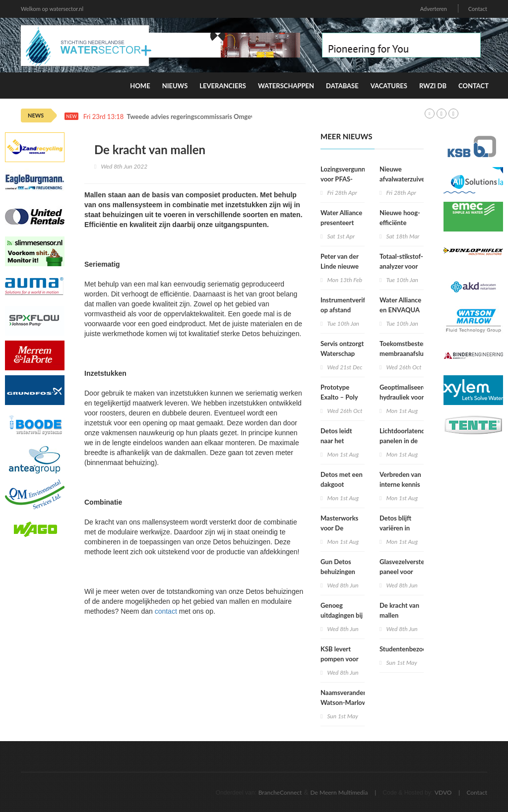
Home (140, 86)
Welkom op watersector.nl (52, 9)
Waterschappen (286, 86)
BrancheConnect (280, 792)
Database (342, 86)
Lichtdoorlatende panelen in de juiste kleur (404, 441)
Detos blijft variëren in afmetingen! (397, 528)
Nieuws (175, 86)
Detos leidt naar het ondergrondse (340, 441)
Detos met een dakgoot (342, 479)
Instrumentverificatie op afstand (350, 305)
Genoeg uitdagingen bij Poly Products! (342, 615)
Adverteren (434, 9)
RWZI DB (433, 86)
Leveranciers (223, 86)
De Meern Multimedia (339, 792)
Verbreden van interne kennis (400, 479)
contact (166, 611)
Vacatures (389, 86)
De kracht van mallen (399, 610)
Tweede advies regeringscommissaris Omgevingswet (202, 117)
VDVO (443, 792)
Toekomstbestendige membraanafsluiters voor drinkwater (409, 353)
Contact (478, 9)
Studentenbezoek (405, 649)
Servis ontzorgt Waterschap (342, 348)
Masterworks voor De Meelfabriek (339, 528)
